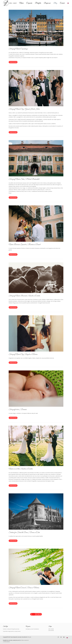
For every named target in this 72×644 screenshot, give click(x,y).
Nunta (21, 3)
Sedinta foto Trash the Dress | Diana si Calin (24, 532)
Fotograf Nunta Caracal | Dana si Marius (24, 588)
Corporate (29, 3)
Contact (62, 3)
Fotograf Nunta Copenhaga (18, 49)
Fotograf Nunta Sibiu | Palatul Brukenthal (24, 179)
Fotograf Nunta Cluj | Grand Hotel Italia (24, 109)
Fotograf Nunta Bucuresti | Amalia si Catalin (24, 296)
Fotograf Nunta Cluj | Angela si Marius (23, 354)
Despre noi (47, 3)
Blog (55, 3)
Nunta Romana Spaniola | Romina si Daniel (25, 245)
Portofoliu (38, 3)
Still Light (29, 637)
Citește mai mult (13, 62)
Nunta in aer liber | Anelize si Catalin (21, 469)
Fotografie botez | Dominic (18, 410)
